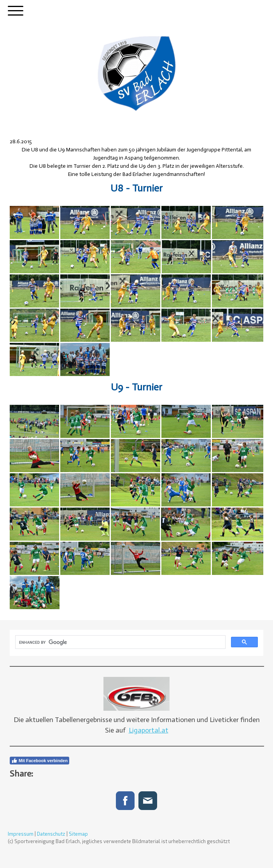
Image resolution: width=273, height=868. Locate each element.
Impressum (21, 834)
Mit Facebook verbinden (39, 761)
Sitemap (78, 834)
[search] (120, 642)
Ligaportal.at (149, 730)
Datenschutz (51, 834)
